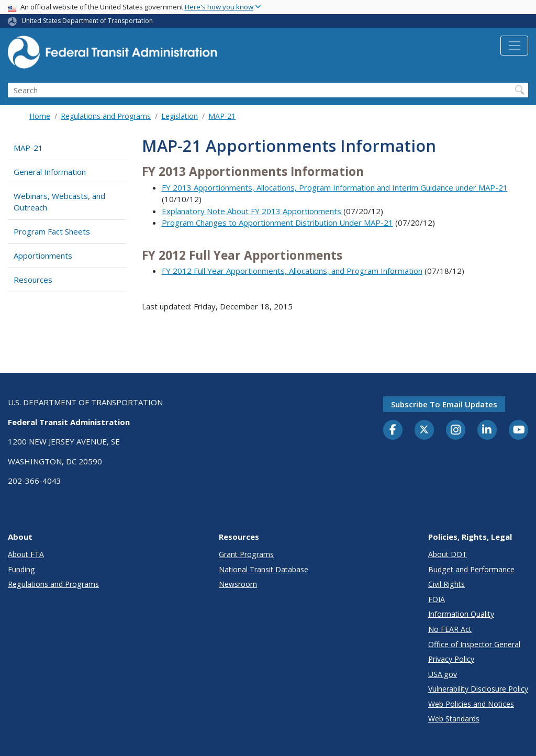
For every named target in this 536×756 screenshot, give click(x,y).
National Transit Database (264, 569)
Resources (33, 280)
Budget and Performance (471, 569)
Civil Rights (446, 584)
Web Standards (454, 719)
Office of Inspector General (474, 644)
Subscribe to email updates (444, 404)
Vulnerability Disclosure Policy (478, 689)
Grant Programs (246, 554)
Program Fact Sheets (52, 231)
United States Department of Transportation (87, 21)
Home (40, 116)
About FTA (26, 554)
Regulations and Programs (106, 116)
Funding (21, 569)
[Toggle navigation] (514, 46)
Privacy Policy (451, 659)
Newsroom (238, 584)
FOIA (437, 599)
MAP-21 (222, 116)
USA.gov (443, 674)
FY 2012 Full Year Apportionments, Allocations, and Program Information (292, 271)
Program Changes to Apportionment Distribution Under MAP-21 (277, 223)
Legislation (180, 116)
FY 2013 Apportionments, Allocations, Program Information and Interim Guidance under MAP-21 (335, 187)
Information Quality (461, 614)
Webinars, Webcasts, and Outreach (59, 202)
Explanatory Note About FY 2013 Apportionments (253, 211)
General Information (50, 172)
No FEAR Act (450, 629)
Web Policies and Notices (471, 704)
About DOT (448, 554)
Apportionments (43, 255)
